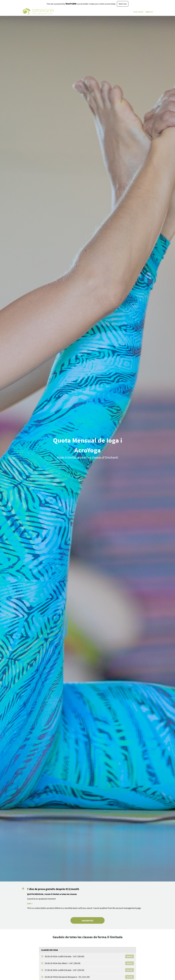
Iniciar (130, 956)
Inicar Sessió (138, 12)
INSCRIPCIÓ (87, 921)
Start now (123, 4)
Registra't (149, 12)
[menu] (142, 12)
